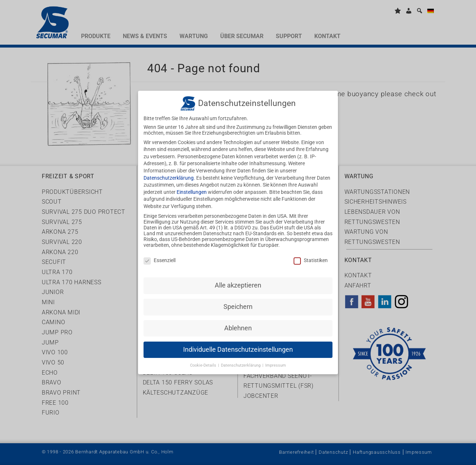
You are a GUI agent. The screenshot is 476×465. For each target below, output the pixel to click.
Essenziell (160, 252)
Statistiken (311, 252)
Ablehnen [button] (238, 320)
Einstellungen (192, 184)
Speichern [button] (238, 298)
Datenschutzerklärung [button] (241, 357)
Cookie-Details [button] (204, 357)
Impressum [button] (276, 357)
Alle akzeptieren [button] (238, 277)
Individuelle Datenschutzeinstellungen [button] (238, 341)
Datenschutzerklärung (169, 170)
